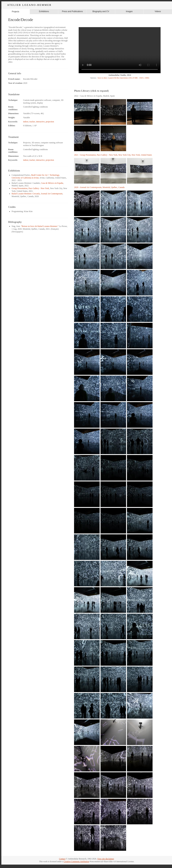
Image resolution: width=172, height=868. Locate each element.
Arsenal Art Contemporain (52, 194)
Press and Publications (72, 11)
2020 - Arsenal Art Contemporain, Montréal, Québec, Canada (99, 187)
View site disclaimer (106, 859)
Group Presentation (20, 188)
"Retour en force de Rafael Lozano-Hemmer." (40, 226)
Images (129, 11)
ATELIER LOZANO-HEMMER (29, 5)
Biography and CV (101, 11)
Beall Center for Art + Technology (45, 175)
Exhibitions (44, 11)
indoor (26, 122)
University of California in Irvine (25, 178)
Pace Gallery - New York (39, 188)
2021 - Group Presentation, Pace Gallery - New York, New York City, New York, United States (113, 155)
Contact (62, 859)
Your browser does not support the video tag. (120, 50)
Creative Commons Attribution (76, 862)
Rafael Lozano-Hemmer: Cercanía (26, 194)
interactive (40, 122)
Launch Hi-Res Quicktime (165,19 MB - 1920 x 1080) (128, 78)
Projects (15, 12)
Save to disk (102, 78)
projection (50, 122)
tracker (32, 122)
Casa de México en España (52, 183)
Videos (158, 11)
